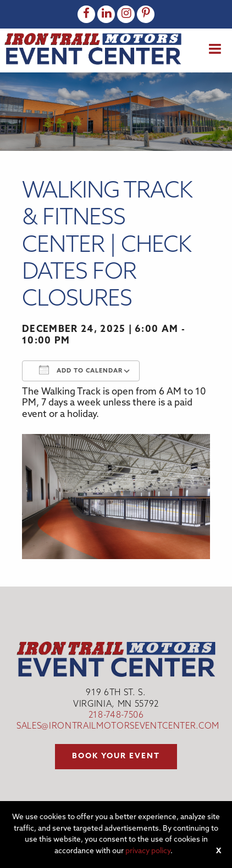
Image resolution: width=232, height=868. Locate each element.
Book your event (116, 756)
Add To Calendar (81, 370)
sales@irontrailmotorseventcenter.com (118, 727)
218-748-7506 (116, 716)
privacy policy (148, 851)
